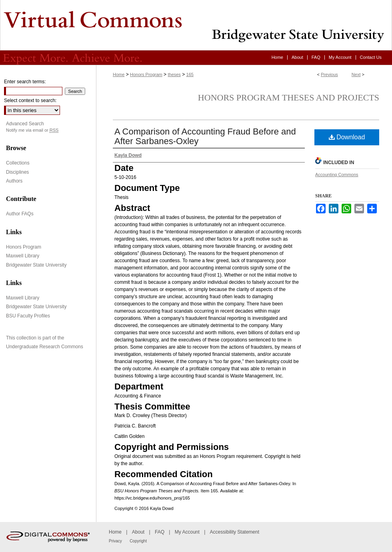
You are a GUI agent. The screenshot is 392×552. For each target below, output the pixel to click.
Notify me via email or (32, 130)
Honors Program (146, 74)
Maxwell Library (23, 256)
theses (174, 74)
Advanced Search (25, 124)
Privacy (115, 541)
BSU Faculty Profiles (28, 316)
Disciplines (17, 172)
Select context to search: (30, 100)
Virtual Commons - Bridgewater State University (196, 25)
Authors (14, 181)
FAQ (160, 532)
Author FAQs (20, 214)
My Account (187, 532)
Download (347, 137)
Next (356, 74)
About (138, 532)
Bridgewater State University (36, 265)
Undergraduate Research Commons (45, 347)
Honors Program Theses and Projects (289, 97)
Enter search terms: (25, 82)
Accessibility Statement (235, 532)
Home (119, 74)
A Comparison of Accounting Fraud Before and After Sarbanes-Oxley (205, 136)
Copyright (138, 541)
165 (190, 74)
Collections (18, 163)
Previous (329, 74)
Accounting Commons (337, 175)
